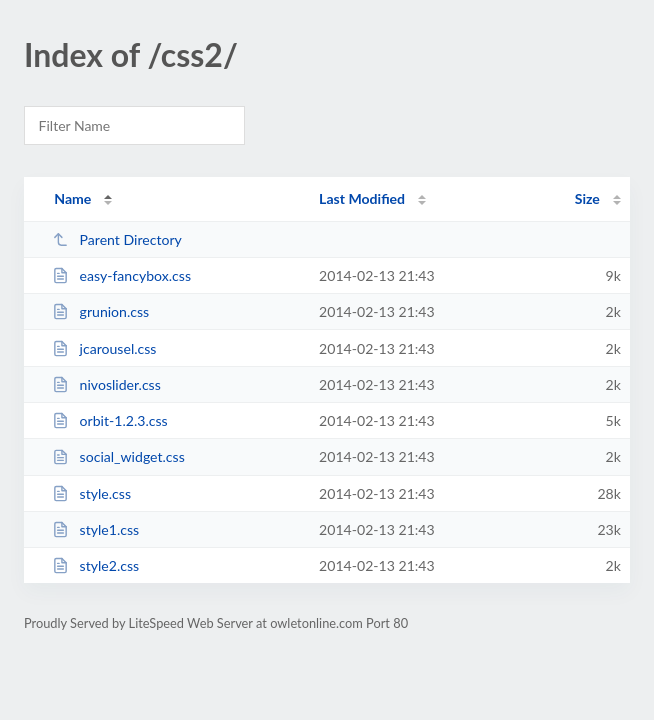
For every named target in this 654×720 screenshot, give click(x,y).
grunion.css (100, 311)
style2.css (95, 565)
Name (72, 198)
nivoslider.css (106, 384)
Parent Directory (117, 239)
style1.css (95, 529)
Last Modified (362, 198)
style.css (91, 493)
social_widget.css (118, 456)
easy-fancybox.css (121, 275)
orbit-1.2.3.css (109, 420)
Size (587, 198)
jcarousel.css (104, 348)
